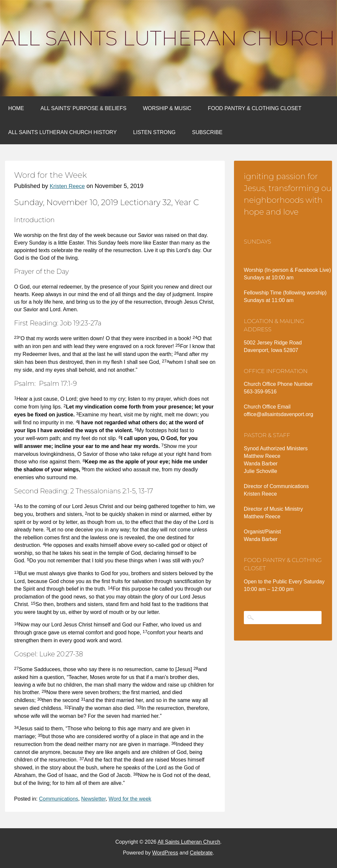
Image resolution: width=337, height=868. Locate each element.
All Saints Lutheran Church (168, 38)
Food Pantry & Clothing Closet (255, 108)
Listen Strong (155, 132)
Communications (58, 799)
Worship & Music (167, 108)
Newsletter (93, 799)
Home (16, 108)
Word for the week (130, 799)
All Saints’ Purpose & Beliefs (83, 108)
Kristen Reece (67, 186)
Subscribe (207, 132)
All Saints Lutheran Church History (63, 132)
